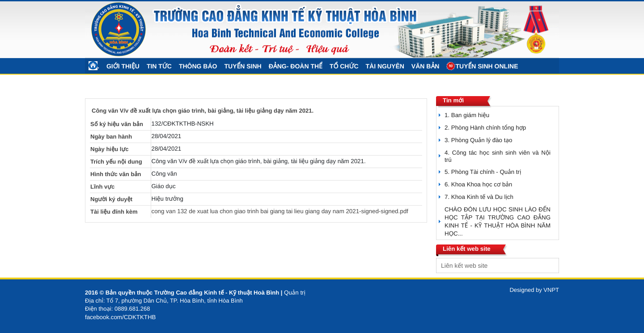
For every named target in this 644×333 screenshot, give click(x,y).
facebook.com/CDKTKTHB (121, 317)
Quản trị (295, 293)
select (550, 266)
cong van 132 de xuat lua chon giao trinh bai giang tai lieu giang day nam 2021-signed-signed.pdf (280, 211)
